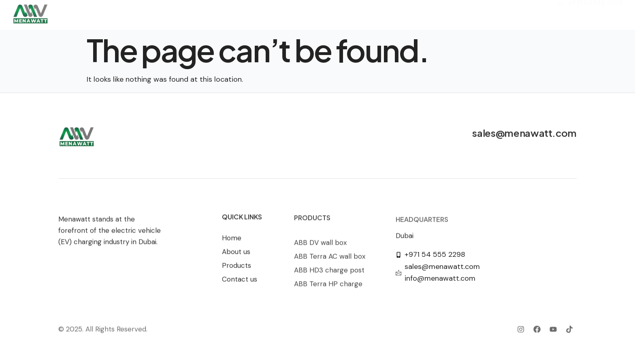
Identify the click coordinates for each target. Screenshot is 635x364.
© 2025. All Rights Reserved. (103, 334)
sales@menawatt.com (524, 134)
